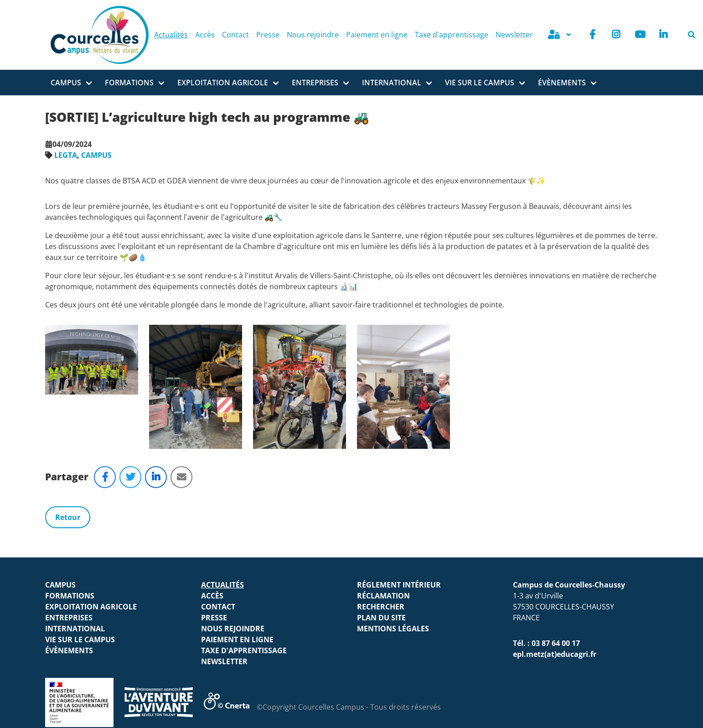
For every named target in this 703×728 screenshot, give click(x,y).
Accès (205, 35)
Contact (235, 35)
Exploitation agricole (223, 83)
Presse (268, 35)
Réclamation (383, 480)
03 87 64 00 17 (556, 527)
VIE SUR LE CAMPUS (480, 83)
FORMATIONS (129, 83)
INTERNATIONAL (392, 83)
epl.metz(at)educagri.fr (555, 538)
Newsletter (514, 35)
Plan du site (381, 502)
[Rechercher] (692, 35)
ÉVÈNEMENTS (562, 83)
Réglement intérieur (399, 469)
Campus (66, 83)
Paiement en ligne (377, 35)
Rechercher (381, 491)
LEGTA (66, 155)
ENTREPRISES (315, 83)
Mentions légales (393, 513)
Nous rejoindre (313, 35)
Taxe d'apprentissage (452, 35)
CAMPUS (96, 155)
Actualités (171, 35)
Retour (68, 401)
